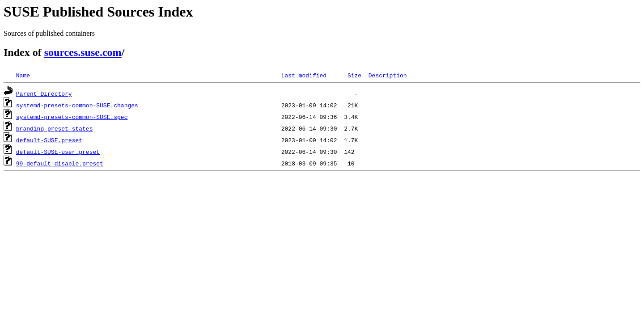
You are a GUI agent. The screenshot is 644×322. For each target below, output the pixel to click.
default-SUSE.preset (49, 140)
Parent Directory (44, 93)
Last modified (304, 75)
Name (23, 75)
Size (354, 75)
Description (388, 75)
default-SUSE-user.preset (58, 152)
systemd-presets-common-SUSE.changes (77, 105)
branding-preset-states (55, 128)
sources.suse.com (83, 52)
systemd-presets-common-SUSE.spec (72, 117)
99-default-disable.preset (60, 163)
